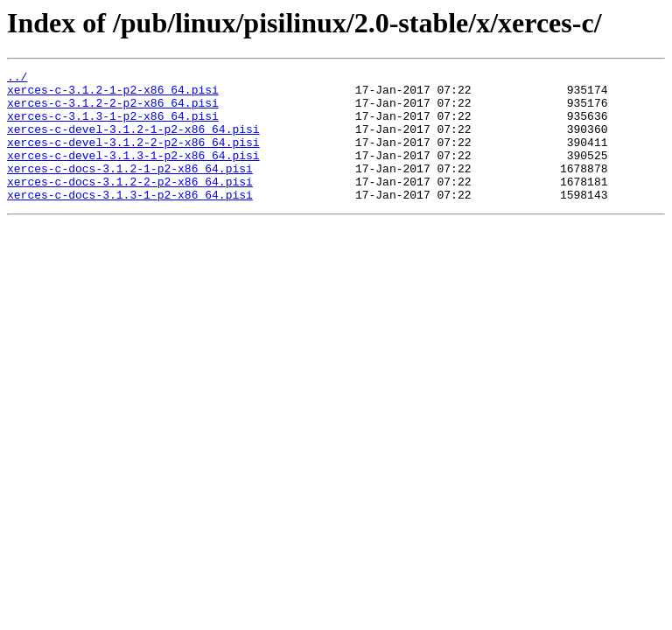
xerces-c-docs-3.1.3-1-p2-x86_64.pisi (130, 220)
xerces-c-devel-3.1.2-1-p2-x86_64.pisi (133, 142)
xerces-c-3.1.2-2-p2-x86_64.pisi (113, 110)
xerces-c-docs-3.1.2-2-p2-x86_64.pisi (130, 205)
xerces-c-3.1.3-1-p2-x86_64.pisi (113, 126)
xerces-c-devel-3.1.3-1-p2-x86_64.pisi (133, 173)
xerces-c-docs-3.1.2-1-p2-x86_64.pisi (130, 189)
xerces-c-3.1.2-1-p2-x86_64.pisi (113, 94)
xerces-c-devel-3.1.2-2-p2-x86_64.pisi (133, 157)
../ (17, 79)
